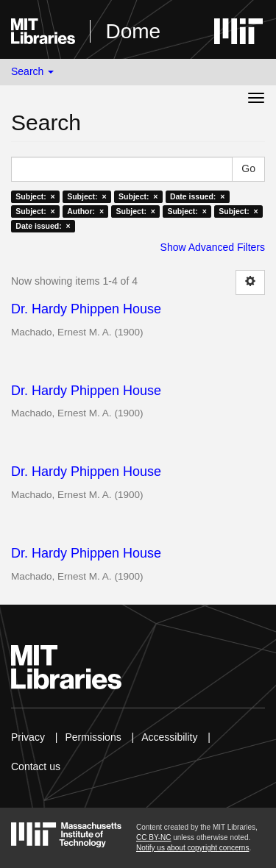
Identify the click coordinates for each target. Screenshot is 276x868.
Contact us (36, 766)
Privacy (28, 737)
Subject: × (35, 196)
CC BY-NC (153, 837)
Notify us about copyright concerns (192, 848)
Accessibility (169, 737)
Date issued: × (197, 196)
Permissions (93, 737)
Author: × (85, 211)
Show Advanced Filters (213, 247)
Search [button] (32, 71)
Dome (133, 31)
